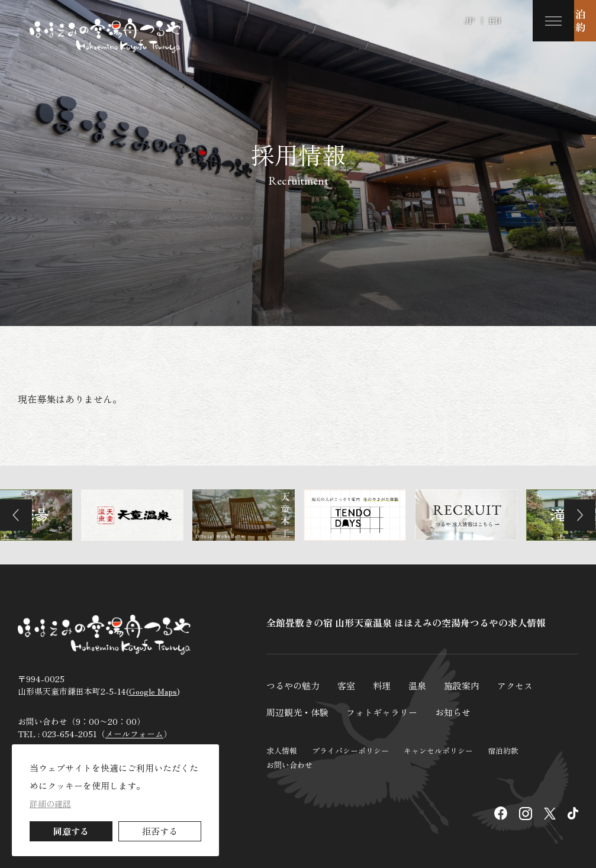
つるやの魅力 (295, 685)
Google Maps (153, 695)
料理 (387, 685)
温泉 (424, 685)
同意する (71, 831)
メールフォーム (134, 737)
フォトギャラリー (388, 711)
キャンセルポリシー (438, 750)
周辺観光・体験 (299, 711)
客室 (350, 685)
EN (495, 20)
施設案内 (470, 685)
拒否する (160, 831)
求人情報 (282, 750)
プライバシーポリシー (350, 750)
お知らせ (463, 711)
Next (575, 515)
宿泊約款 (503, 750)
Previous (21, 515)
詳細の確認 (50, 804)
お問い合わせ (289, 764)
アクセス (526, 685)
